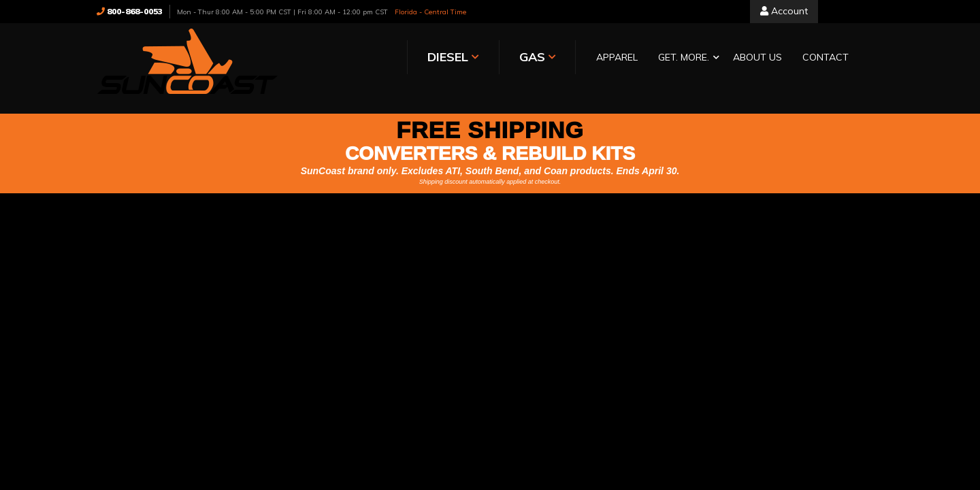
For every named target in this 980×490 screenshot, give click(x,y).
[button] (540, 58)
